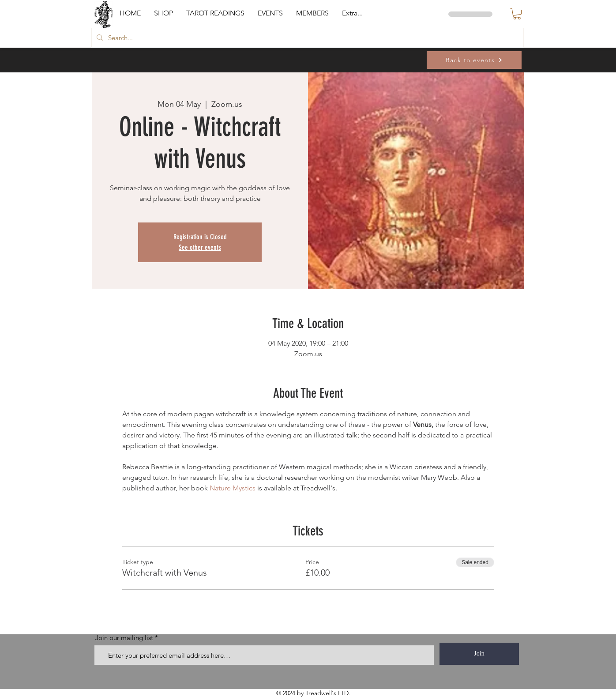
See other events (200, 247)
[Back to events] (474, 60)
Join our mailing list (124, 638)
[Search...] (306, 38)
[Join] (479, 654)
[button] (163, 13)
